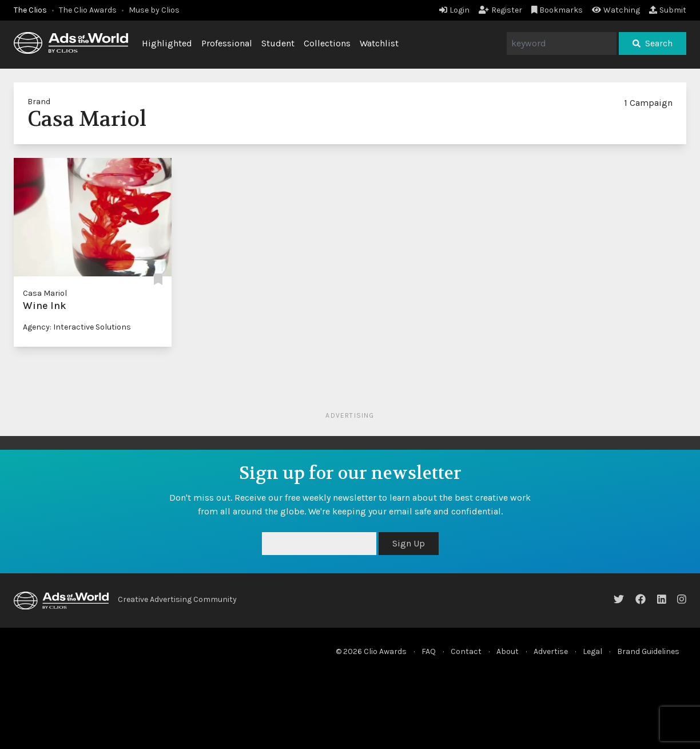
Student (278, 43)
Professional (227, 43)
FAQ (429, 651)
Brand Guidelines (648, 651)
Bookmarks (557, 10)
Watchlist (379, 43)
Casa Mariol (45, 293)
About (508, 651)
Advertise (551, 651)
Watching (616, 10)
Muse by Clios (154, 10)
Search (653, 43)
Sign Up (409, 543)
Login (454, 10)
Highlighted (167, 43)
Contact (466, 651)
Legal (592, 651)
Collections (327, 43)
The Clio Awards (88, 10)
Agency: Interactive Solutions (77, 327)
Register (500, 10)
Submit (668, 10)
